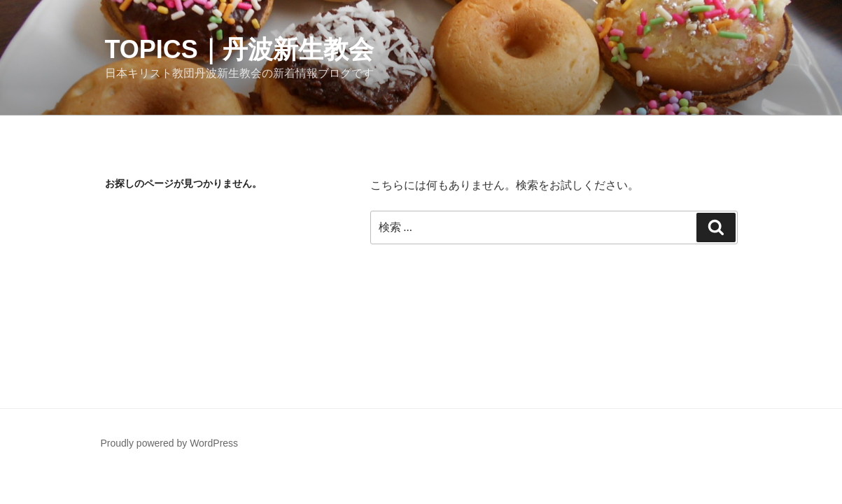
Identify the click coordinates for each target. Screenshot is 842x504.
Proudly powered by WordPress (170, 443)
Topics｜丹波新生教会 (239, 49)
